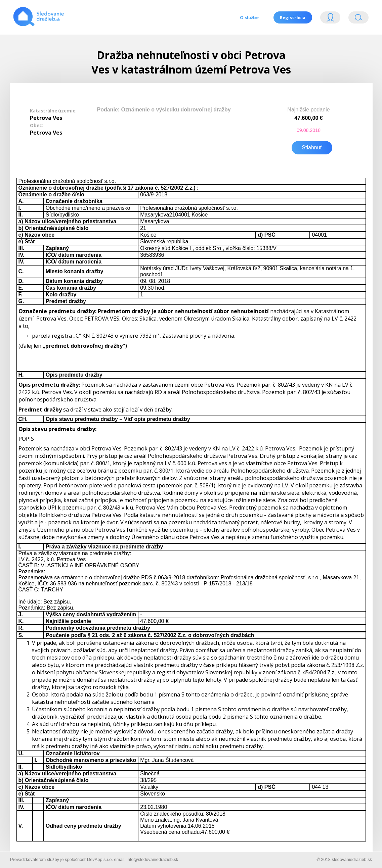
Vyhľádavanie (358, 19)
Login (330, 19)
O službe (249, 17)
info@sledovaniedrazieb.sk (152, 859)
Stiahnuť (312, 147)
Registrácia (293, 17)
